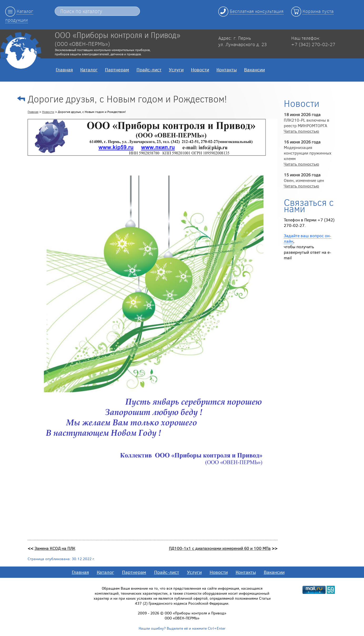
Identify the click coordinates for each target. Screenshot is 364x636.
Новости (200, 69)
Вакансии (254, 69)
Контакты (227, 69)
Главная (64, 69)
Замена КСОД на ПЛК (55, 548)
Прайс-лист (149, 69)
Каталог (89, 69)
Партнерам (117, 69)
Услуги (176, 69)
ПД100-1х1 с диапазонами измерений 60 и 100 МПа (220, 548)
